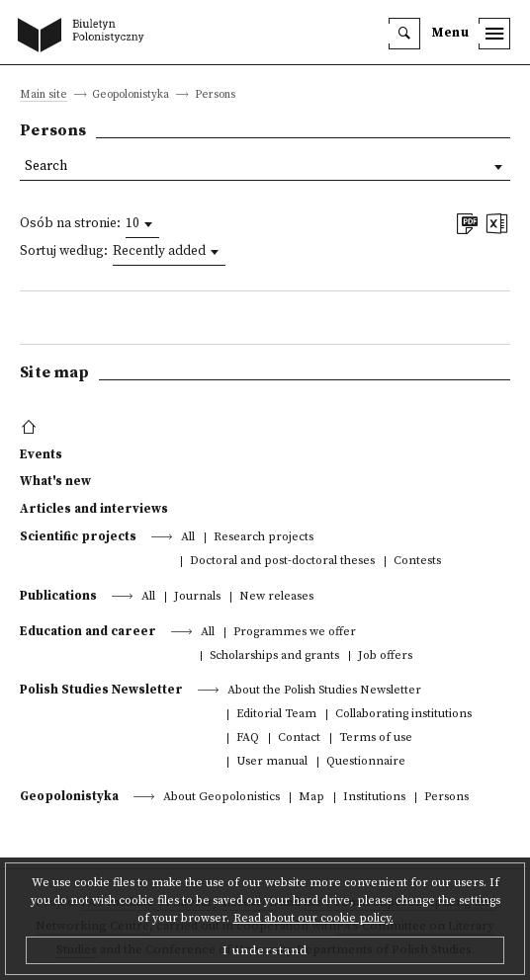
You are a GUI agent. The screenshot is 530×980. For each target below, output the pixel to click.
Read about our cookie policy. (313, 918)
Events (41, 454)
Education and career (88, 631)
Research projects (264, 538)
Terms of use (376, 738)
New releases (276, 597)
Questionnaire (366, 762)
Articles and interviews (94, 509)
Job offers (385, 656)
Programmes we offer (295, 633)
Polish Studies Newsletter (101, 690)
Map (311, 798)
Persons (446, 798)
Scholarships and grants (274, 656)
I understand (265, 950)
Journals (197, 597)
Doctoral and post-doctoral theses (282, 562)
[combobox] (142, 224)
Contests (417, 562)
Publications (58, 596)
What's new (55, 481)
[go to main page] (85, 37)
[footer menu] (31, 428)
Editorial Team (276, 715)
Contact (299, 738)
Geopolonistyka (69, 796)
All (188, 538)
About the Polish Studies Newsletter (324, 691)
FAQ (248, 738)
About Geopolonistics (221, 798)
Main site (44, 95)
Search (46, 166)
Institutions (374, 798)
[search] (404, 34)
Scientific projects (78, 536)
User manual (272, 762)
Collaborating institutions (403, 715)
